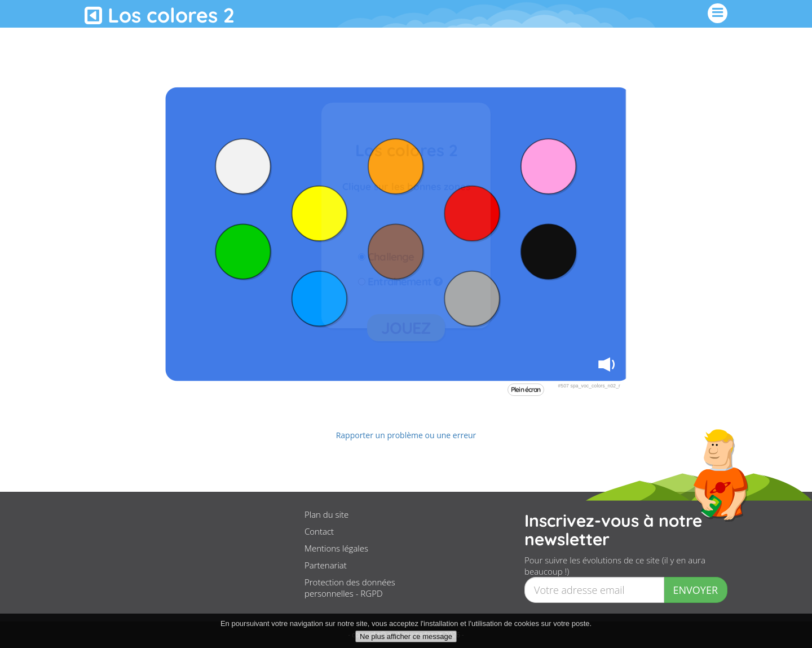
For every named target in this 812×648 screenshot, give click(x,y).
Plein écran (526, 389)
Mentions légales (336, 548)
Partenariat (326, 565)
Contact (319, 531)
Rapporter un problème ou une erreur (406, 435)
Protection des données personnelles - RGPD (350, 588)
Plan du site (326, 514)
